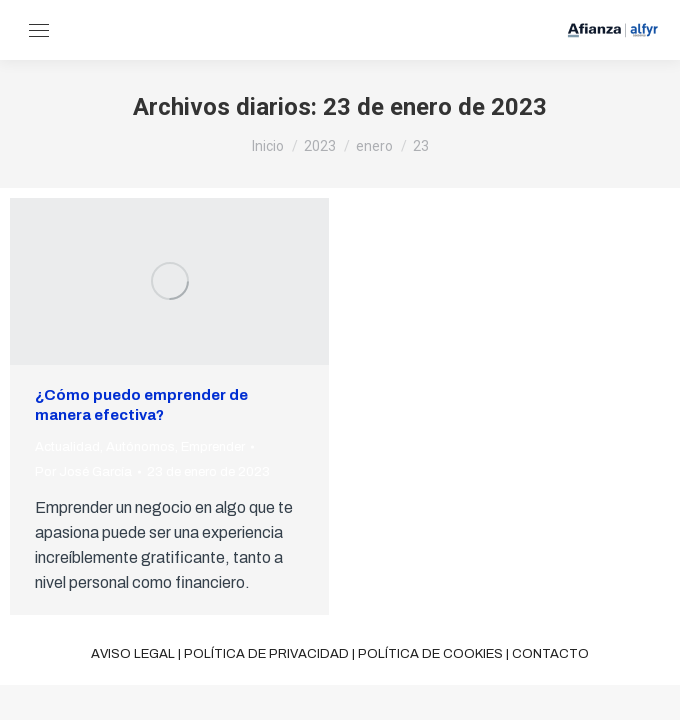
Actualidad (67, 447)
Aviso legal (133, 654)
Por (83, 472)
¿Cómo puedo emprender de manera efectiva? (141, 405)
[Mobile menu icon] (39, 30)
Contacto (550, 654)
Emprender (213, 447)
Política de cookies (430, 654)
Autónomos (140, 447)
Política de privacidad (266, 654)
